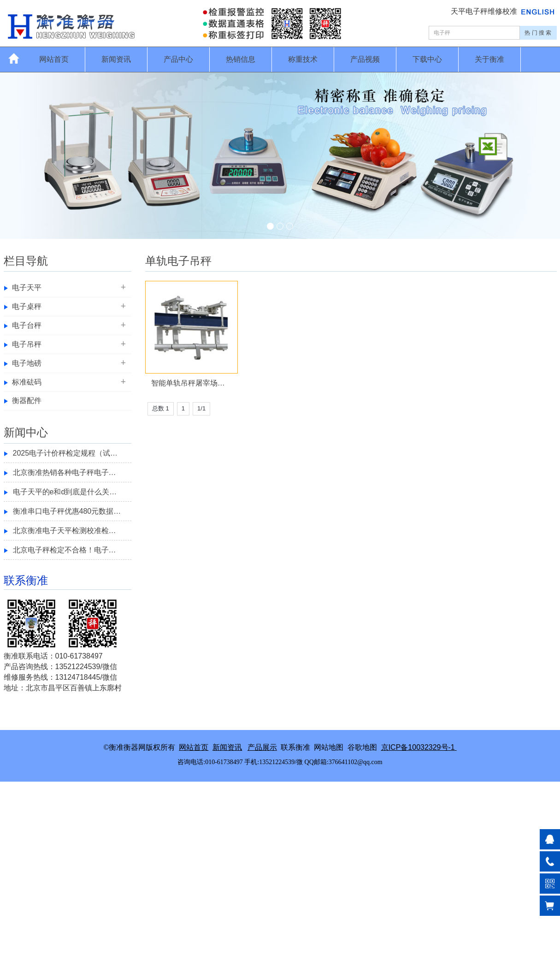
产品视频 (365, 59)
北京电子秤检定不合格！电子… (65, 550)
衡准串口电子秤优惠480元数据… (67, 511)
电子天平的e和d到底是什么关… (65, 492)
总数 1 (161, 408)
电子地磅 (27, 363)
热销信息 (241, 59)
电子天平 (27, 288)
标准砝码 (27, 382)
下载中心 (427, 59)
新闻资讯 (116, 59)
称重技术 (303, 59)
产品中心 (178, 59)
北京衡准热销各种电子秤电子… (65, 472)
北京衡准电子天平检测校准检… (65, 531)
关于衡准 (489, 59)
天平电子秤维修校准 (485, 11)
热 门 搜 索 (538, 33)
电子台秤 (27, 325)
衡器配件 (27, 400)
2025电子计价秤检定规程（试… (65, 453)
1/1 (201, 408)
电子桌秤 (27, 306)
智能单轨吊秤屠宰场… (188, 383)
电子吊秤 (27, 344)
